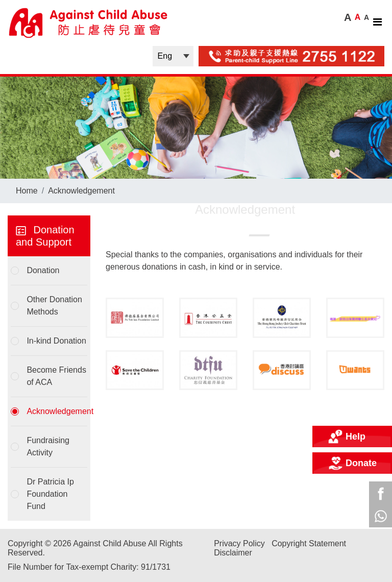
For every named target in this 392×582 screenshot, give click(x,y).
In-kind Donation (56, 341)
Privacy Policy (239, 543)
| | (173, 56)
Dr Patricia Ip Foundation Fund (50, 494)
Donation (43, 270)
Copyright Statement (309, 543)
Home (27, 191)
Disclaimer (233, 553)
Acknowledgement (81, 191)
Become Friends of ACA (56, 376)
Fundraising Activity (48, 446)
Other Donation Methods (54, 306)
